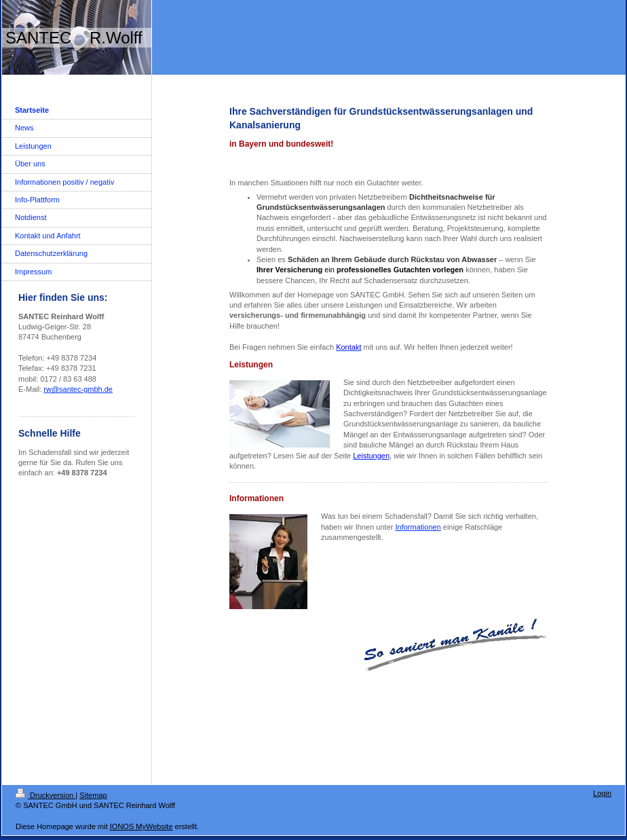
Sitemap (93, 795)
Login (602, 793)
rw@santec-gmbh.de (78, 389)
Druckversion (45, 795)
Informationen (418, 527)
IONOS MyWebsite (141, 826)
